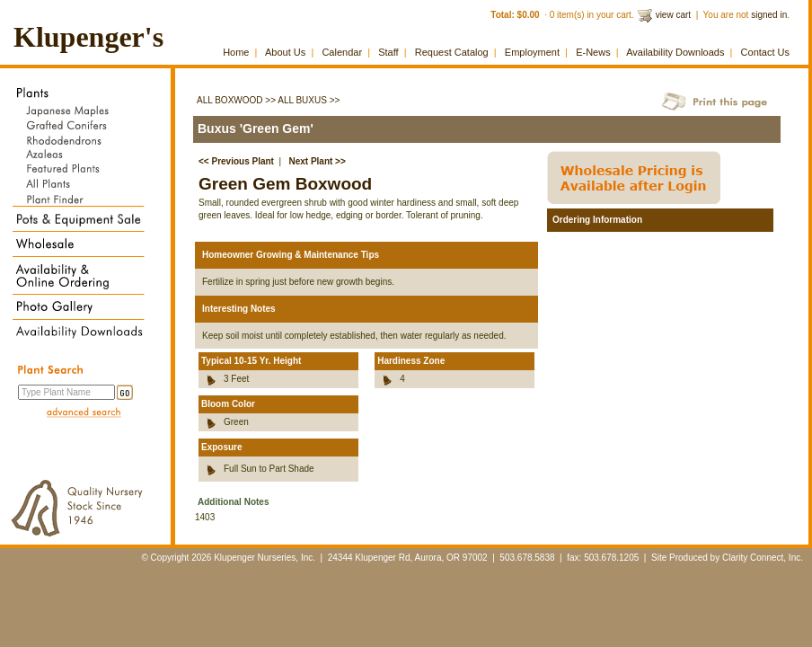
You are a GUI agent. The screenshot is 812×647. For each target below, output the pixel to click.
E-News (593, 52)
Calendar (342, 52)
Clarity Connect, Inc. (763, 558)
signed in (769, 15)
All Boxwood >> (236, 100)
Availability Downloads (675, 52)
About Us (285, 52)
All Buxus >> (309, 100)
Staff (388, 52)
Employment (532, 52)
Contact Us (765, 52)
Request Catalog (452, 52)
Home (236, 52)
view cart (673, 15)
